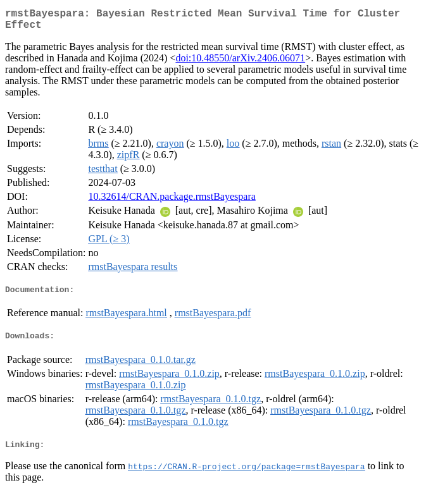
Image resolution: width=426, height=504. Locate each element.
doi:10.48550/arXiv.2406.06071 (240, 63)
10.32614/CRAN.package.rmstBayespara (172, 201)
